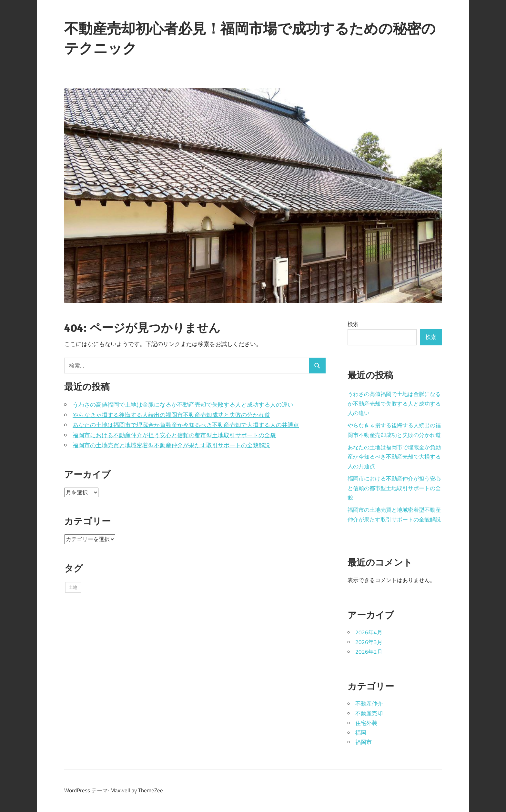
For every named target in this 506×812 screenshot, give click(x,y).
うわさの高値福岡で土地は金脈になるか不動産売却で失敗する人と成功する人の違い (183, 405)
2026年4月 (369, 632)
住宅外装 (366, 723)
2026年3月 (369, 642)
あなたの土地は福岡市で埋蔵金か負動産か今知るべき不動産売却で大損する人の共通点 (186, 425)
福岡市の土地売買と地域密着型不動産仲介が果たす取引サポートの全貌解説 (171, 445)
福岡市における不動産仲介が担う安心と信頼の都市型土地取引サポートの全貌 (174, 435)
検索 (353, 324)
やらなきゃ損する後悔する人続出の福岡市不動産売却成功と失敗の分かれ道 (171, 415)
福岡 (361, 733)
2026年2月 (369, 652)
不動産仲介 (369, 704)
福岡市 (364, 742)
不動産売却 (369, 713)
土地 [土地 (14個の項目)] (73, 587)
